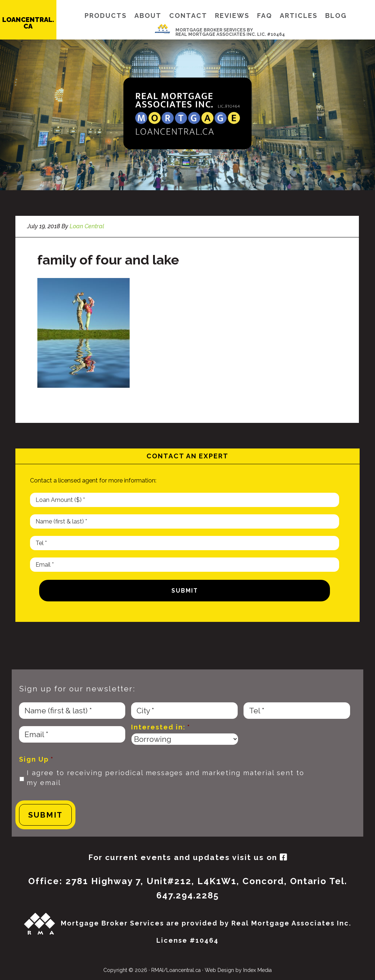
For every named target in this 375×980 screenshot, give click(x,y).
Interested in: (161, 727)
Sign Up (36, 759)
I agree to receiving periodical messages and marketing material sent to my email (166, 778)
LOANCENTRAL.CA (28, 23)
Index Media (257, 970)
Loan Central (187, 113)
